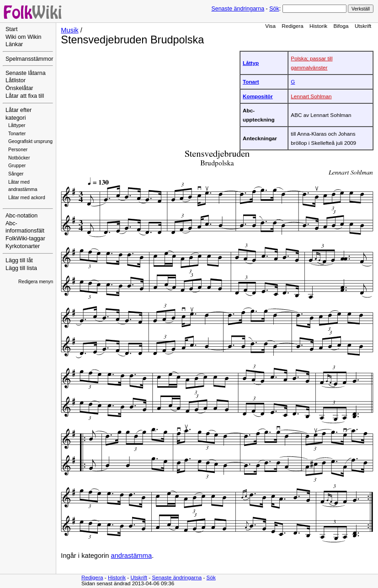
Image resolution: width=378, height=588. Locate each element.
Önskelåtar (19, 88)
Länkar (14, 44)
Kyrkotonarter (23, 246)
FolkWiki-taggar (25, 238)
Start (11, 29)
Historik (318, 26)
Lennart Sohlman (311, 96)
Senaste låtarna (26, 73)
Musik (69, 30)
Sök (274, 9)
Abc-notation (21, 216)
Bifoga (341, 26)
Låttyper (17, 125)
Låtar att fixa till (25, 96)
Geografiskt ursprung (30, 141)
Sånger (16, 174)
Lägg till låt (19, 260)
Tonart (251, 82)
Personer (18, 150)
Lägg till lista (21, 268)
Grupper (17, 166)
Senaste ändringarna (238, 9)
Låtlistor (16, 80)
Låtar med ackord (27, 198)
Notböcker (19, 158)
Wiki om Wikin (24, 37)
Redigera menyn (36, 282)
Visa (270, 26)
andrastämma (132, 556)
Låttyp (251, 63)
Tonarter (17, 134)
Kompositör (258, 96)
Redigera (293, 26)
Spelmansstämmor (29, 59)
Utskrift (363, 26)
